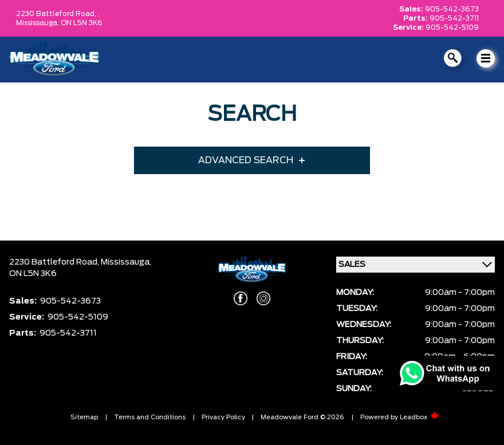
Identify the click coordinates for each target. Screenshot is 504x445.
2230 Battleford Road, (55, 262)
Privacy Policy (223, 417)
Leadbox (420, 417)
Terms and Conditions (150, 417)
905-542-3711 (454, 18)
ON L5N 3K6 (82, 23)
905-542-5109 (452, 27)
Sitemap (84, 417)
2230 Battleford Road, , (58, 14)
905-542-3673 (452, 9)
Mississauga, (38, 23)
